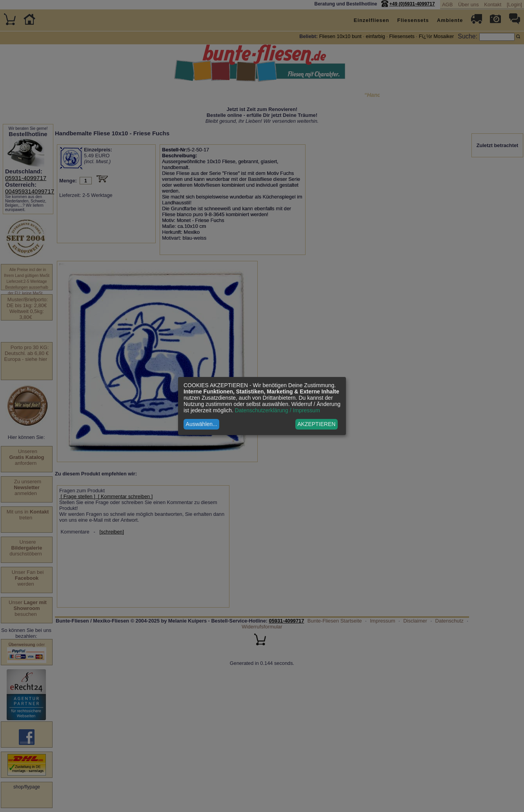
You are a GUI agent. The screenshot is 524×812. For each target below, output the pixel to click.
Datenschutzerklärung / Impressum (277, 410)
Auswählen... (202, 424)
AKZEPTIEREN (316, 424)
